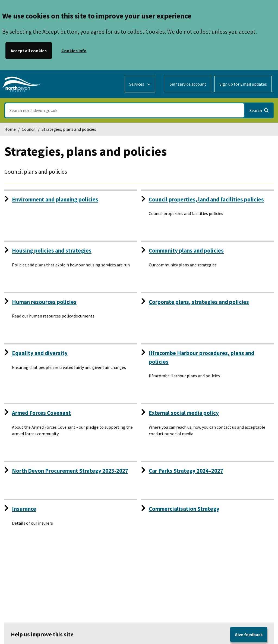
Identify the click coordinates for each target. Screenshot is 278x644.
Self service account (188, 84)
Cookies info (74, 51)
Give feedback (249, 634)
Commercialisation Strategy (184, 509)
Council (29, 129)
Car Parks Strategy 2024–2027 (186, 471)
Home (10, 129)
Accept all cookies (29, 51)
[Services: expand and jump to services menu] (140, 84)
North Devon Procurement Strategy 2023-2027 (70, 471)
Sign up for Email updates (243, 84)
